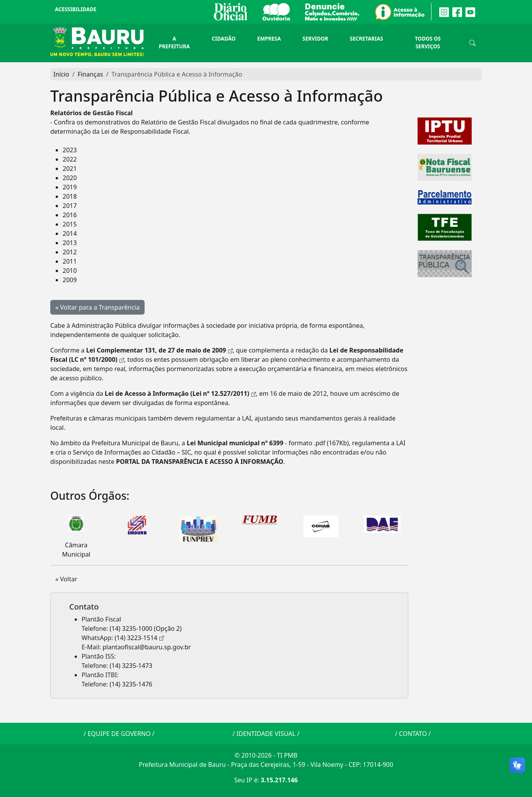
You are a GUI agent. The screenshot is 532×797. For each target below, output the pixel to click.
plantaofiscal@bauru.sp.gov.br (147, 647)
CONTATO (413, 734)
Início (61, 74)
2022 (70, 159)
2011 (70, 261)
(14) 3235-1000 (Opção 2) (146, 628)
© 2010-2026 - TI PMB (266, 755)
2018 (70, 196)
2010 (70, 271)
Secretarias (367, 39)
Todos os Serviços (428, 43)
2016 (70, 215)
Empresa (269, 39)
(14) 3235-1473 (131, 666)
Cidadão (224, 39)
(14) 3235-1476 (131, 684)
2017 (70, 206)
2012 (70, 252)
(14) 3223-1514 (136, 638)
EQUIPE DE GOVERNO (119, 734)
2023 (70, 150)
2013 (70, 243)
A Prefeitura (174, 43)
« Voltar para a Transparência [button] (97, 307)
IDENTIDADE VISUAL (266, 734)
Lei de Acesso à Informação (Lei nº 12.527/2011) (177, 393)
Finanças (90, 74)
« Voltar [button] (66, 579)
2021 (70, 169)
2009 (70, 280)
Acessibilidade (76, 9)
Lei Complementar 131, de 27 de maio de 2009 (156, 350)
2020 (70, 178)
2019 (70, 187)
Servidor (315, 39)
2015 (70, 224)
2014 (70, 233)
